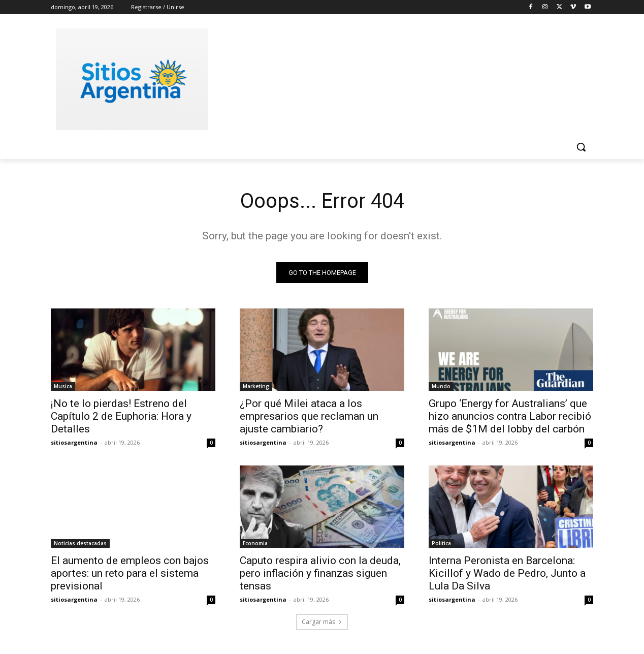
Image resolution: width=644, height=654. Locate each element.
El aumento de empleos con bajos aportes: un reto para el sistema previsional (130, 573)
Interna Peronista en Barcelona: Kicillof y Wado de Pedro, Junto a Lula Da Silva (507, 573)
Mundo (441, 386)
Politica (441, 543)
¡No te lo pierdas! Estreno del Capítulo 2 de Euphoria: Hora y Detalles (121, 416)
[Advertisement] (398, 78)
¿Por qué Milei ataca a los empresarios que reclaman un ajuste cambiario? (309, 416)
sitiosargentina (74, 442)
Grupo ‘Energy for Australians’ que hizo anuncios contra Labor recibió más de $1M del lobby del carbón (510, 416)
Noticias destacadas (80, 543)
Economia (255, 543)
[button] (581, 147)
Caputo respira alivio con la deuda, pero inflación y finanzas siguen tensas (320, 573)
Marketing (256, 386)
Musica (63, 386)
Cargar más (322, 622)
